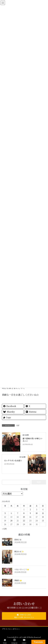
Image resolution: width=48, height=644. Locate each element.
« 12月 (4, 529)
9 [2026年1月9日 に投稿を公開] (30, 513)
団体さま (18, 540)
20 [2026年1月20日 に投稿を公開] (11, 521)
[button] (24, 616)
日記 (18, 425)
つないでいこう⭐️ (22, 569)
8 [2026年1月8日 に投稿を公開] (24, 513)
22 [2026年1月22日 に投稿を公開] (24, 521)
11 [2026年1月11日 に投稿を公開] (43, 513)
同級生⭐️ (18, 580)
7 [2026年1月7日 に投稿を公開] (18, 513)
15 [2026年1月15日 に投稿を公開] (24, 517)
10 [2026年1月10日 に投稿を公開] (37, 513)
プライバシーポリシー (11, 629)
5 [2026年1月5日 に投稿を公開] (5, 513)
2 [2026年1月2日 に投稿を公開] (30, 509)
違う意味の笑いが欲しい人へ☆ (32, 440)
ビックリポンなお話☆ (13, 460)
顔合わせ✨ (19, 551)
